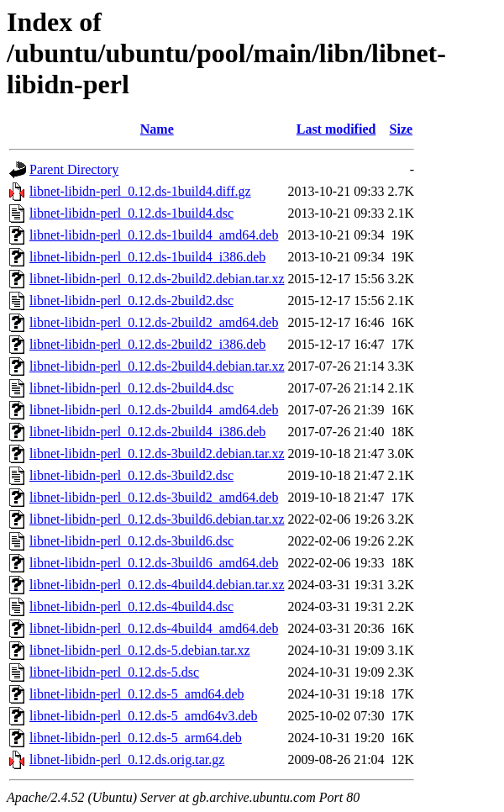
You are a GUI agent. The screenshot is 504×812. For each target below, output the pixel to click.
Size (402, 129)
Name (157, 129)
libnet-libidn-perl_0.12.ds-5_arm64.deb (136, 738)
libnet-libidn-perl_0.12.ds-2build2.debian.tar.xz (157, 279)
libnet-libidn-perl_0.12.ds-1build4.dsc (131, 213)
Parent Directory (74, 169)
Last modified (336, 129)
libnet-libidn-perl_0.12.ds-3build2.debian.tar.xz (157, 453)
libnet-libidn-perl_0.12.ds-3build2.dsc (131, 475)
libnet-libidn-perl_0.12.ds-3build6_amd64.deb (154, 563)
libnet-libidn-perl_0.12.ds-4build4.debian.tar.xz (157, 585)
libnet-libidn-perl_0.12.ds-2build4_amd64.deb (154, 410)
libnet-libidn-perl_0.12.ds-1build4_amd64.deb (154, 235)
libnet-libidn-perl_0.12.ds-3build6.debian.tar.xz (157, 519)
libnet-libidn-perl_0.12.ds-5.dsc (114, 672)
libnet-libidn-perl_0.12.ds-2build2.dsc (131, 301)
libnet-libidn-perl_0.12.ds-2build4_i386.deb (147, 432)
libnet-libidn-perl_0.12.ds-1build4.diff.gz (140, 191)
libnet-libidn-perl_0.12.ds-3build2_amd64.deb (154, 497)
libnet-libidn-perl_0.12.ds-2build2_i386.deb (147, 344)
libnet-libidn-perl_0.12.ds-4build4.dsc (131, 606)
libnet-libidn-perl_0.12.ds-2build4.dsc (131, 388)
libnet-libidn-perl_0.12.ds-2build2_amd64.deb (154, 322)
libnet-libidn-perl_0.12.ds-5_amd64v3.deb (144, 716)
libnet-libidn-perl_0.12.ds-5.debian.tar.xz (140, 650)
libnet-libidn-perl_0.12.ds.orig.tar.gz (127, 759)
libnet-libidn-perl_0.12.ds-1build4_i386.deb (147, 257)
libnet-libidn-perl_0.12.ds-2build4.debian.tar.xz (157, 366)
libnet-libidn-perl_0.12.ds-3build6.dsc (131, 541)
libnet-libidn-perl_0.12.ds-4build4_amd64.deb (154, 628)
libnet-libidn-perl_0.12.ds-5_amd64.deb (137, 694)
